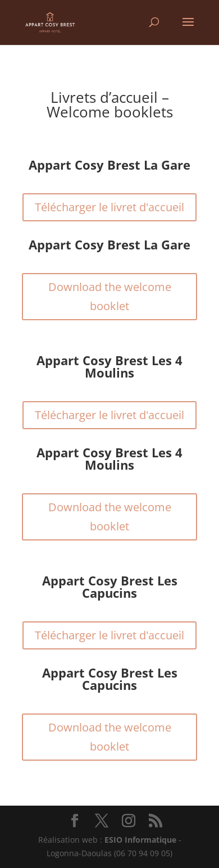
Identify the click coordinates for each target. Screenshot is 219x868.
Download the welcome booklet (110, 296)
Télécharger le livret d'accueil (109, 207)
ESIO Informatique (140, 840)
